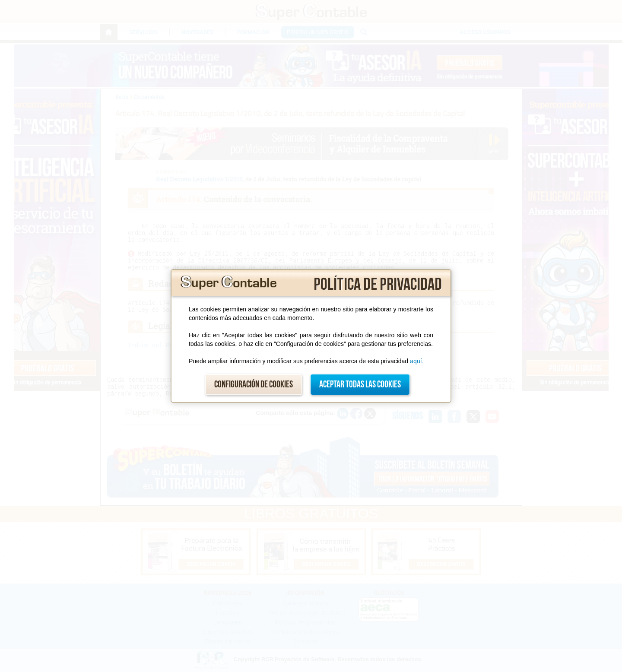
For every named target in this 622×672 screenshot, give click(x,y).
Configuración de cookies (254, 385)
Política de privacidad (378, 285)
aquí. (417, 361)
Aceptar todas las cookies (360, 385)
